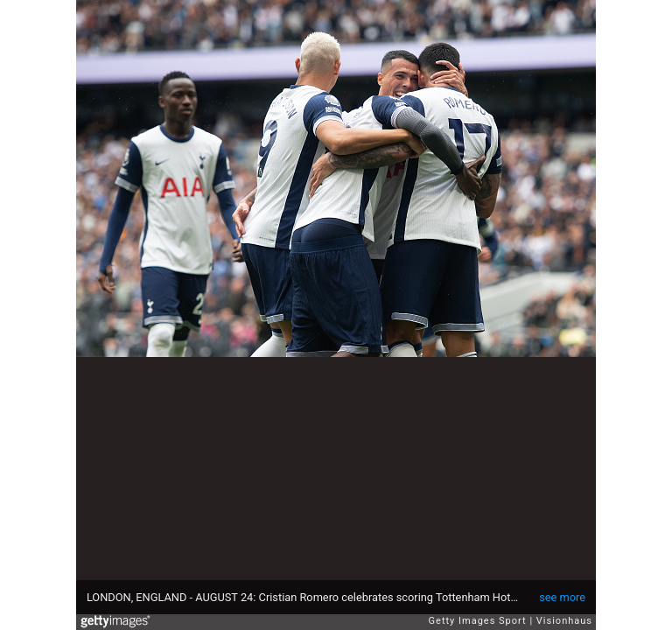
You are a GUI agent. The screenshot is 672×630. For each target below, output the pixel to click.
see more (562, 597)
